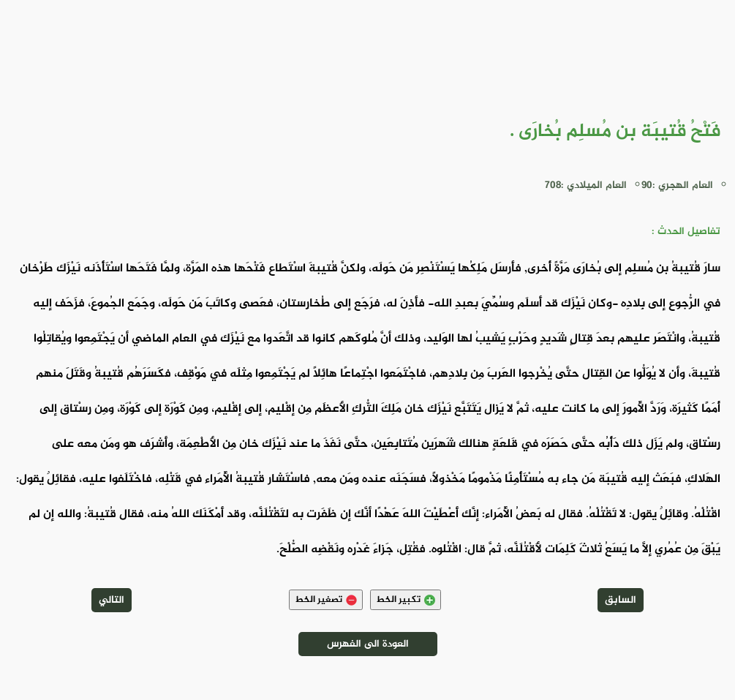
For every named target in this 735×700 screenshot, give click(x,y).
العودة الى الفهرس (368, 644)
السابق (621, 600)
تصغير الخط (326, 600)
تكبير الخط (406, 600)
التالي (112, 600)
